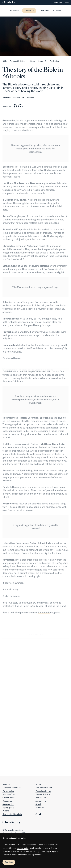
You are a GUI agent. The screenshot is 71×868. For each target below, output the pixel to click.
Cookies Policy (8, 798)
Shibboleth (44, 616)
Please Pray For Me (43, 791)
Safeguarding (8, 804)
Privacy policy (8, 791)
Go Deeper (56, 11)
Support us (29, 11)
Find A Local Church (44, 788)
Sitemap (6, 784)
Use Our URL (41, 798)
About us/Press (9, 794)
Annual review (41, 801)
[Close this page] (35, 17)
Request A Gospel (43, 794)
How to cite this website (12, 814)
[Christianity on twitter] (40, 814)
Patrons (6, 811)
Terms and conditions (11, 788)
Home (38, 784)
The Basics (44, 11)
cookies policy (23, 848)
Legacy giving (8, 808)
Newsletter (40, 808)
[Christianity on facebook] (36, 814)
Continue (9, 862)
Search (38, 804)
